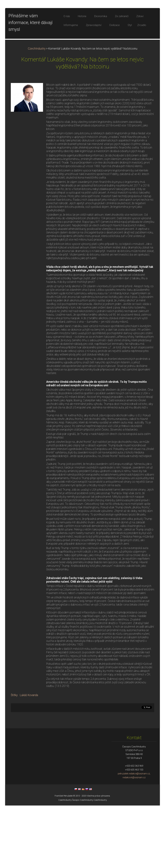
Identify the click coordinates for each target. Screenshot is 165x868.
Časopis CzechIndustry (83, 863)
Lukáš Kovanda (29, 758)
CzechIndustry (37, 111)
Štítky (14, 758)
